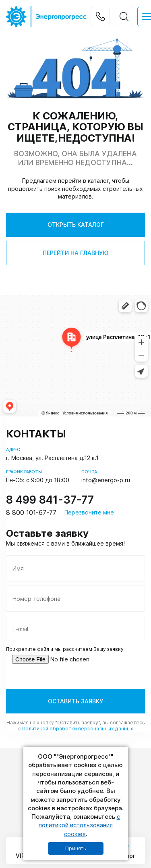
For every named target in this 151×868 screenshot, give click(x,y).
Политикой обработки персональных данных (78, 729)
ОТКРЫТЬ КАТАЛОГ (76, 225)
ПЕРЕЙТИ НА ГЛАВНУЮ (75, 253)
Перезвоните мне (89, 512)
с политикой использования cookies (79, 825)
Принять (76, 848)
